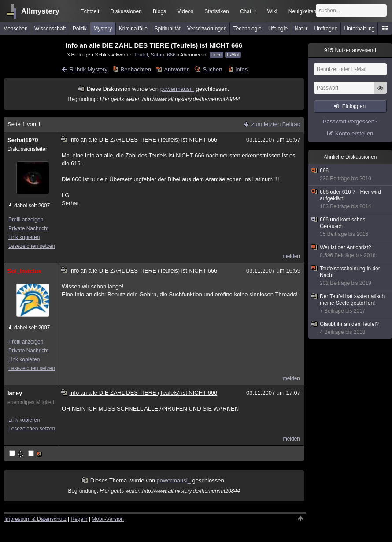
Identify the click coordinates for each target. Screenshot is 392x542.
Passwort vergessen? (350, 121)
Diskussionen (126, 11)
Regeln (79, 519)
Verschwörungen (207, 29)
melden (291, 256)
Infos (241, 69)
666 (171, 54)
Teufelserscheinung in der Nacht (351, 276)
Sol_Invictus (24, 271)
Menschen (15, 29)
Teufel (141, 54)
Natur (301, 29)
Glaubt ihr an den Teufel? (351, 328)
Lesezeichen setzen (32, 246)
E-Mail (233, 55)
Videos (185, 11)
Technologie (248, 29)
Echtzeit (90, 11)
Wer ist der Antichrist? (351, 252)
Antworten (177, 69)
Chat (248, 11)
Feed (216, 55)
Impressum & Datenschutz (35, 519)
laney (15, 393)
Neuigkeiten (302, 11)
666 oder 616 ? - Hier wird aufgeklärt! (351, 199)
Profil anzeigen (26, 220)
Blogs (159, 11)
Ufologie (278, 29)
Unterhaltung (360, 29)
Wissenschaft (50, 29)
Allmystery (40, 11)
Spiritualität (167, 29)
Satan (157, 54)
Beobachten (136, 69)
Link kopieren (24, 237)
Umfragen (326, 29)
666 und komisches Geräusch (351, 227)
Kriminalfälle (133, 29)
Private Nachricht (28, 228)
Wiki (272, 11)
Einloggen (354, 106)
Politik (80, 29)
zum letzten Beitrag (276, 124)
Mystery (103, 29)
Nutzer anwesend (350, 50)
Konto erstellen (354, 133)
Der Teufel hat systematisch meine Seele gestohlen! (351, 304)
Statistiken (216, 11)
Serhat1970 (23, 140)
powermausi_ (177, 89)
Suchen (212, 69)
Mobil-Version (108, 519)
